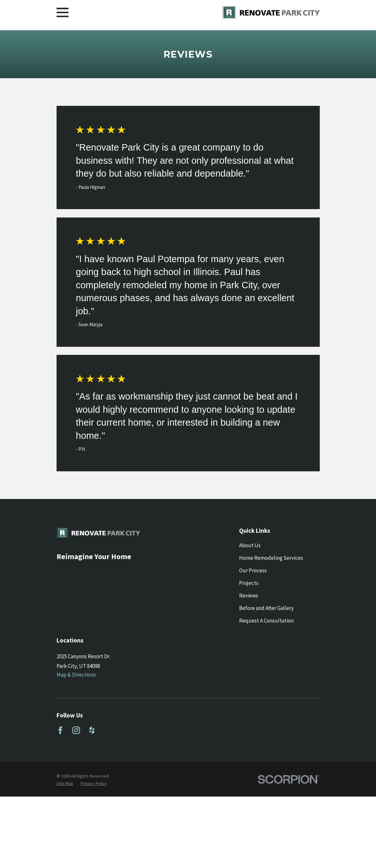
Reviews (249, 596)
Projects (249, 583)
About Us (250, 545)
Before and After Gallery (266, 608)
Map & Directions (76, 675)
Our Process (253, 570)
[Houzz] (92, 730)
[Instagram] (76, 730)
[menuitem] (65, 784)
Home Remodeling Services (271, 558)
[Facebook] (60, 730)
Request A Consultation (266, 621)
